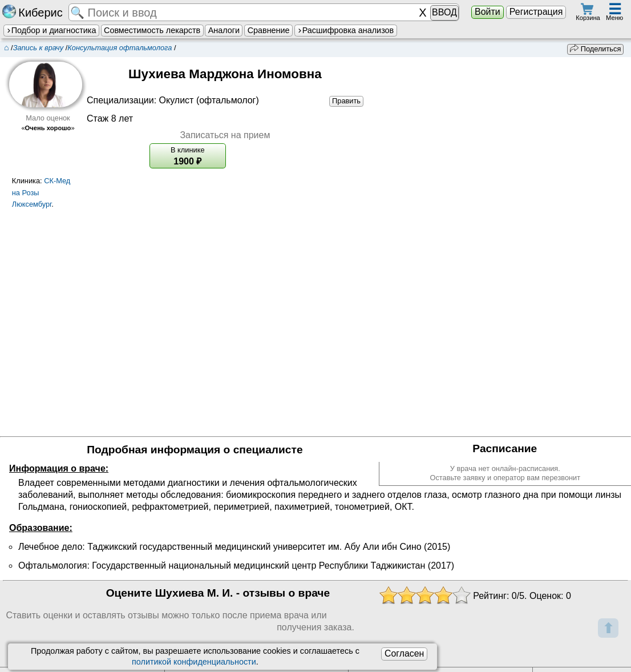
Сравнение (269, 30)
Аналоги (224, 30)
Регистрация (536, 12)
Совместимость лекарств (152, 30)
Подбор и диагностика (51, 30)
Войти (488, 12)
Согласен (404, 653)
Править (346, 101)
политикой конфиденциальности (194, 662)
